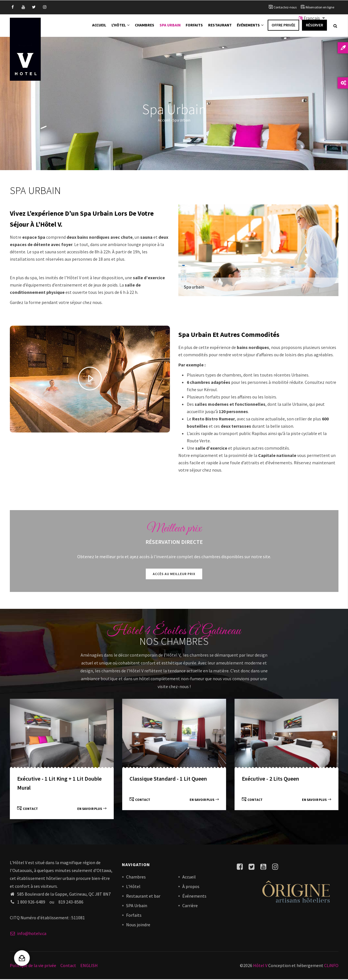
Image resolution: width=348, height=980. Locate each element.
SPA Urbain (137, 906)
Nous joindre (138, 925)
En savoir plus (92, 809)
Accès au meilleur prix (174, 575)
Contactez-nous (285, 7)
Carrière (190, 906)
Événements (250, 26)
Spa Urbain (170, 26)
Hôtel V (260, 966)
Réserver (314, 26)
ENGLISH (89, 966)
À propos (191, 887)
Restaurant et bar (143, 897)
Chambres (145, 26)
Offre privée (283, 26)
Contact (28, 809)
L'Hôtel (121, 26)
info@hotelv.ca (28, 934)
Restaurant (220, 26)
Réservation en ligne (320, 7)
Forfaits (194, 26)
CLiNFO (331, 966)
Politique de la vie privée (33, 966)
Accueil (99, 26)
